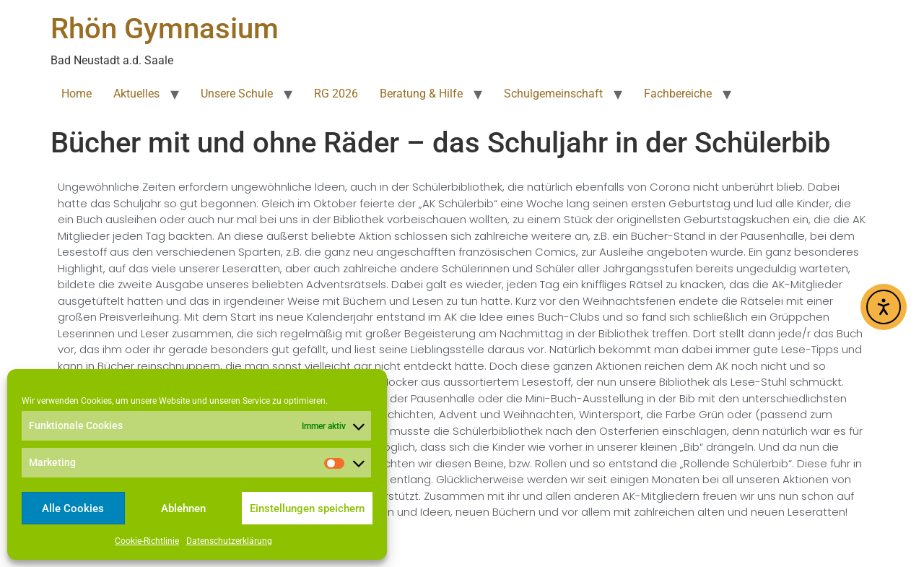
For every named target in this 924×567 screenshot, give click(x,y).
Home (77, 94)
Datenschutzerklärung (229, 541)
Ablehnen (183, 508)
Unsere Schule (237, 94)
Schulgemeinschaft (553, 94)
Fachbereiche (678, 94)
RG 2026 (336, 94)
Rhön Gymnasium (165, 29)
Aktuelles (136, 94)
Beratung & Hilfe (421, 94)
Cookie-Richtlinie (147, 541)
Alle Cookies (73, 508)
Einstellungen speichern (307, 508)
